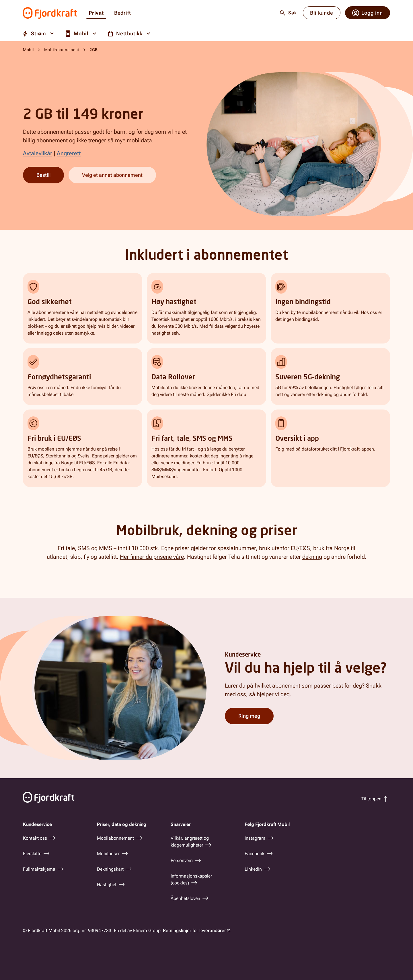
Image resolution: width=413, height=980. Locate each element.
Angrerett (69, 153)
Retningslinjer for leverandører (194, 930)
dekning (312, 557)
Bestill (43, 175)
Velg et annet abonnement (112, 175)
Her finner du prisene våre (152, 557)
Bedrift (123, 13)
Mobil (28, 50)
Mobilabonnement (62, 50)
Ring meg (249, 716)
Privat (96, 13)
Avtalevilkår (38, 153)
